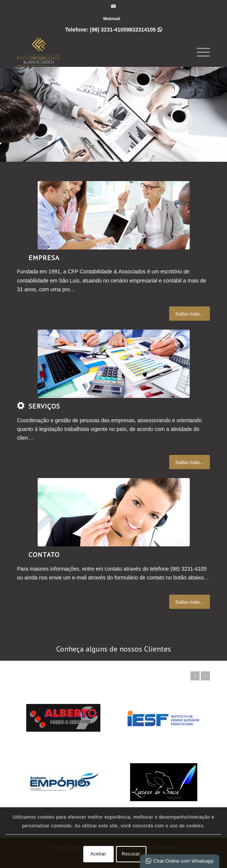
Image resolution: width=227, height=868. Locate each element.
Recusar (131, 854)
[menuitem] (112, 19)
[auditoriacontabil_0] (114, 364)
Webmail (112, 19)
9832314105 (144, 30)
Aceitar (98, 854)
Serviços (44, 406)
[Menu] (199, 51)
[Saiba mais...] (190, 314)
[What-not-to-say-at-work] (114, 215)
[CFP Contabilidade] (94, 51)
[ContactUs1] (114, 512)
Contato (44, 555)
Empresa (44, 258)
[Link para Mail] (113, 6)
